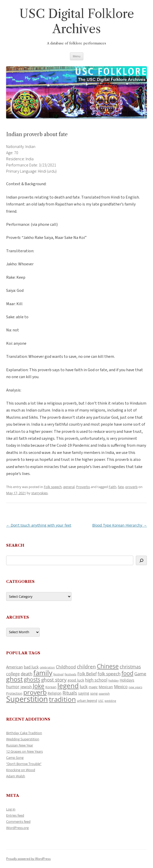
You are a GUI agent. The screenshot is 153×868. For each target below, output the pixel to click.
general (69, 487)
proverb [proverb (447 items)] (35, 692)
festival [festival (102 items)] (58, 674)
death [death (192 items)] (27, 674)
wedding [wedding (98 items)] (110, 701)
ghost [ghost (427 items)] (14, 679)
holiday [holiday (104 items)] (114, 680)
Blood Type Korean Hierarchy (120, 525)
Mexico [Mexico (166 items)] (121, 687)
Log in (11, 809)
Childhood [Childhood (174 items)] (66, 667)
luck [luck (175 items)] (84, 687)
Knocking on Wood (21, 770)
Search (15, 545)
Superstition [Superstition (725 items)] (27, 699)
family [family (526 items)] (43, 673)
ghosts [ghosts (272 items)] (32, 679)
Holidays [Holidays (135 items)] (127, 680)
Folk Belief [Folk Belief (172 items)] (87, 674)
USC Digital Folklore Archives (77, 21)
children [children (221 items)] (86, 666)
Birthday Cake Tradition (24, 733)
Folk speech (53, 487)
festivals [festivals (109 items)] (70, 674)
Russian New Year (20, 745)
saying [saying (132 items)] (84, 693)
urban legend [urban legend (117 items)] (87, 701)
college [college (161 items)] (13, 674)
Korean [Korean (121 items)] (51, 687)
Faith (113, 487)
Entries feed (15, 815)
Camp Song (15, 758)
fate (121, 487)
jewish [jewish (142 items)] (26, 687)
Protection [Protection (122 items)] (14, 693)
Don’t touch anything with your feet (39, 525)
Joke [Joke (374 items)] (39, 686)
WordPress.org (17, 828)
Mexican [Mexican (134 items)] (106, 687)
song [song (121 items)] (94, 693)
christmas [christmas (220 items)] (130, 666)
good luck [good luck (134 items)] (76, 680)
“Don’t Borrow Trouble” (24, 764)
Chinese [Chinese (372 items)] (108, 666)
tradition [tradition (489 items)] (62, 699)
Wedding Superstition (23, 739)
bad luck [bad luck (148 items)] (31, 667)
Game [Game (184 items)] (140, 674)
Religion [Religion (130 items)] (55, 693)
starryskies (39, 493)
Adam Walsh (16, 776)
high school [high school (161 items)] (96, 680)
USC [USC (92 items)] (101, 701)
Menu (77, 56)
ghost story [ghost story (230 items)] (54, 680)
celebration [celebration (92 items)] (47, 667)
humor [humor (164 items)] (13, 687)
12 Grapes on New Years (24, 751)
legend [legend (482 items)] (68, 686)
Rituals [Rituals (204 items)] (70, 693)
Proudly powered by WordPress (28, 859)
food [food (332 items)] (127, 673)
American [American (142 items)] (14, 667)
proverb (131, 487)
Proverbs (83, 487)
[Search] (141, 560)
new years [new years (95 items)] (135, 687)
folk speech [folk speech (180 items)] (109, 674)
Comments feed (18, 822)
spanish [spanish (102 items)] (104, 693)
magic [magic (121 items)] (93, 687)
